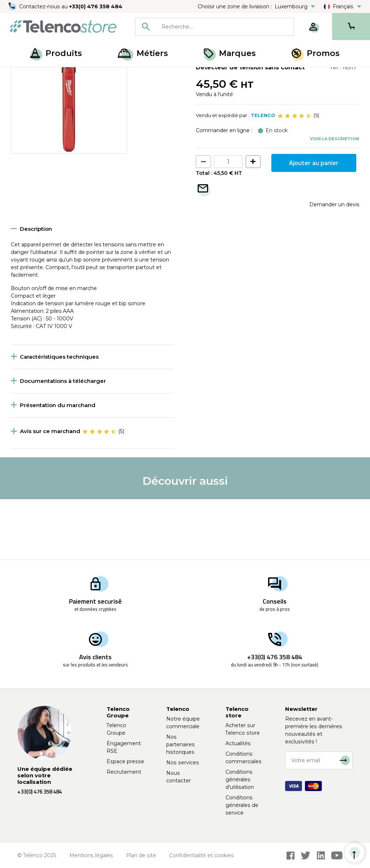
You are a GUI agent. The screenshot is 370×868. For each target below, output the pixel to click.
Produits (56, 53)
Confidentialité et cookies (201, 855)
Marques (230, 53)
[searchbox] (225, 27)
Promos (316, 53)
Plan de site (141, 855)
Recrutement (124, 772)
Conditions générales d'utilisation (240, 780)
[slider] (294, 176)
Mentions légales (91, 855)
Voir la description (335, 199)
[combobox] (215, 27)
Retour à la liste (33, 91)
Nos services (183, 763)
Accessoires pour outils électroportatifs (148, 75)
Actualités (238, 743)
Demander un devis (334, 265)
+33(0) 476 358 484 (96, 7)
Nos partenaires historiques (180, 744)
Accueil (20, 75)
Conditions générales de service (242, 805)
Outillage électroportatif (65, 75)
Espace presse (125, 761)
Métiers (143, 53)
